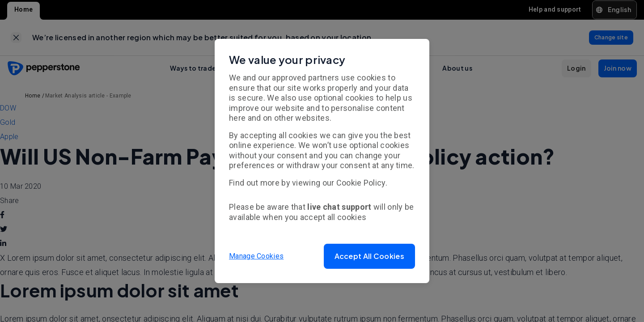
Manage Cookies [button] (256, 256)
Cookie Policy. (362, 183)
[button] (369, 256)
